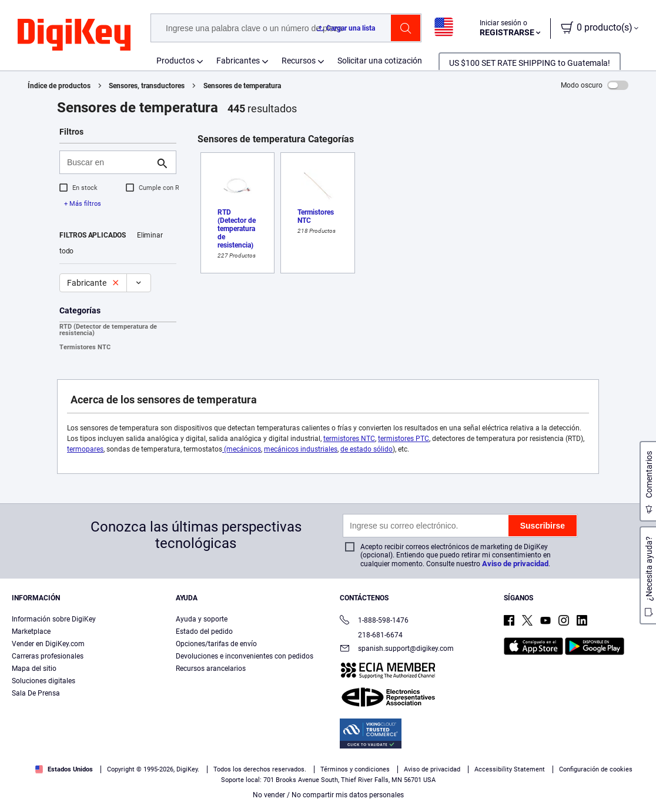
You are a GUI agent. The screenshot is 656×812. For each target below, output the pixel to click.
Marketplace (31, 631)
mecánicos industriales (301, 449)
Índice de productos (59, 86)
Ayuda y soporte (202, 619)
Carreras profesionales (48, 656)
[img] (74, 35)
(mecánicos (242, 449)
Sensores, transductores (147, 86)
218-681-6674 (371, 635)
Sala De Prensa (36, 693)
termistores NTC (349, 439)
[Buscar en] (108, 162)
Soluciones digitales (43, 681)
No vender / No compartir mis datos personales (328, 795)
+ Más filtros (83, 204)
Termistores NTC (85, 347)
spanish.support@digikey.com (397, 649)
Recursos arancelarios (211, 669)
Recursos (299, 61)
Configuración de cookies (596, 769)
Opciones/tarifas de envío (216, 644)
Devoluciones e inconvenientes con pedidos (245, 656)
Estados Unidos (64, 769)
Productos (175, 61)
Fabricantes (238, 61)
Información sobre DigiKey (54, 619)
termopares (85, 449)
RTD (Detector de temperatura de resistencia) (108, 330)
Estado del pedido (204, 631)
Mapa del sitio (34, 669)
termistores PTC (404, 439)
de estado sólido (367, 449)
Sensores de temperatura (242, 86)
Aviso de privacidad (515, 564)
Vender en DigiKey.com (48, 644)
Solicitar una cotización (380, 61)
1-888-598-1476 (374, 621)
